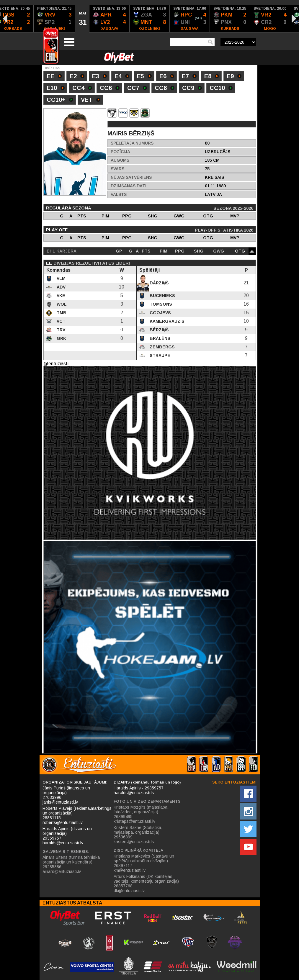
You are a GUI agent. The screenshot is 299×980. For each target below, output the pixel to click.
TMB (61, 313)
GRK (61, 338)
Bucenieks (162, 296)
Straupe (159, 355)
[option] (54, 19)
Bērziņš (159, 330)
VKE (60, 296)
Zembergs (162, 347)
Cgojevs (160, 313)
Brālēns (159, 338)
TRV (60, 330)
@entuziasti (56, 364)
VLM (61, 278)
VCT (61, 321)
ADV (61, 287)
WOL (61, 304)
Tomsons (160, 304)
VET (91, 100)
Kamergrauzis (166, 321)
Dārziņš (159, 283)
